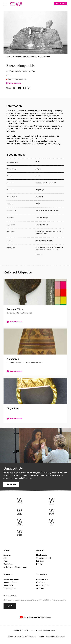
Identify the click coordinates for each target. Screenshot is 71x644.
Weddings (40, 588)
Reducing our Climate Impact (15, 567)
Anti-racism (8, 585)
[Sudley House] (52, 522)
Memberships (42, 555)
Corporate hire (42, 579)
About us (7, 555)
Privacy (11, 637)
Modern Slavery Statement (26, 637)
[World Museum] (52, 501)
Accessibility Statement (55, 637)
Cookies (41, 637)
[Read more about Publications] (50, 251)
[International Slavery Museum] (19, 512)
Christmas (40, 582)
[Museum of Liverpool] (19, 501)
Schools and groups (11, 579)
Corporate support (44, 558)
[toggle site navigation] (5, 4)
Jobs (5, 558)
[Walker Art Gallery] (19, 522)
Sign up (10, 606)
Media (6, 561)
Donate (39, 564)
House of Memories (11, 582)
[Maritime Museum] (52, 512)
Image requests (10, 588)
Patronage (40, 561)
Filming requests (43, 585)
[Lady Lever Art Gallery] (19, 533)
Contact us (8, 564)
